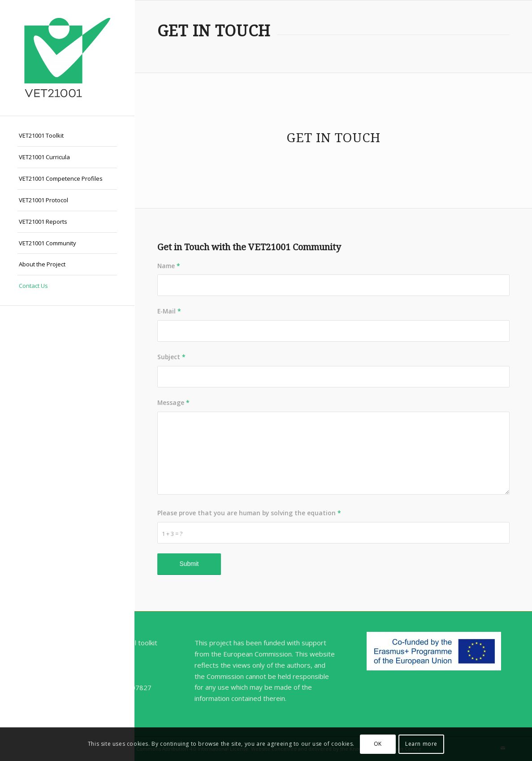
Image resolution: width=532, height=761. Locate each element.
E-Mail (169, 311)
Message (173, 402)
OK (378, 744)
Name (169, 266)
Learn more (421, 744)
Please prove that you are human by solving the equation (249, 513)
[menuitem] (67, 136)
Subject (171, 357)
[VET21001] (67, 58)
